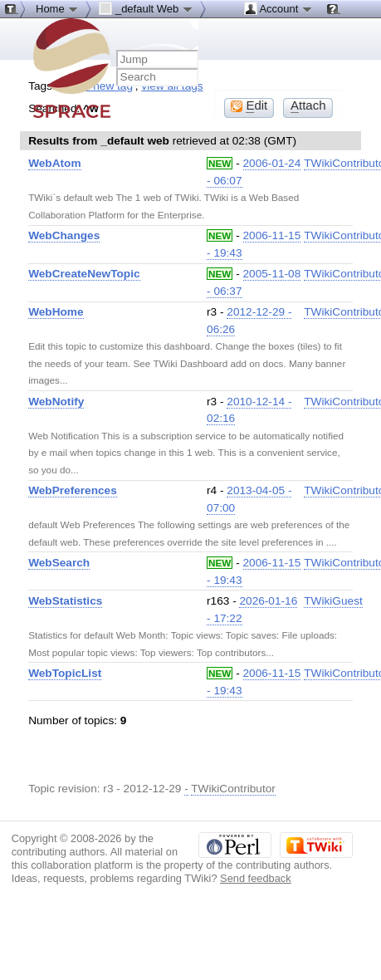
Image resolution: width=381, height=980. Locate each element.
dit (249, 105)
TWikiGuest (333, 601)
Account (278, 8)
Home (57, 8)
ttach (308, 105)
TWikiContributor (233, 789)
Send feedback (256, 878)
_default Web (146, 8)
